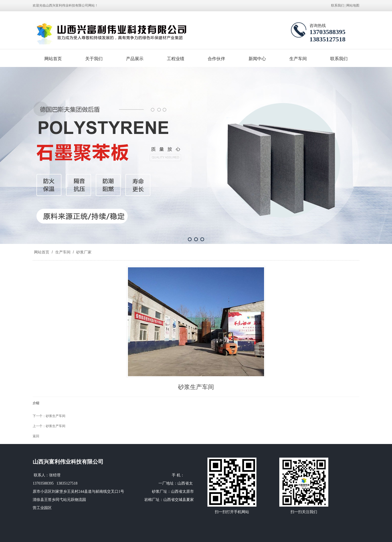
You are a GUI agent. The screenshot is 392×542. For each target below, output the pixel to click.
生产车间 (298, 59)
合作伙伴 (216, 59)
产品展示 (135, 59)
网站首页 (53, 59)
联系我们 (338, 5)
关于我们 (94, 59)
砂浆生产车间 (56, 416)
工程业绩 (176, 59)
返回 (36, 436)
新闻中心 (257, 59)
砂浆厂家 (83, 252)
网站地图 (353, 5)
